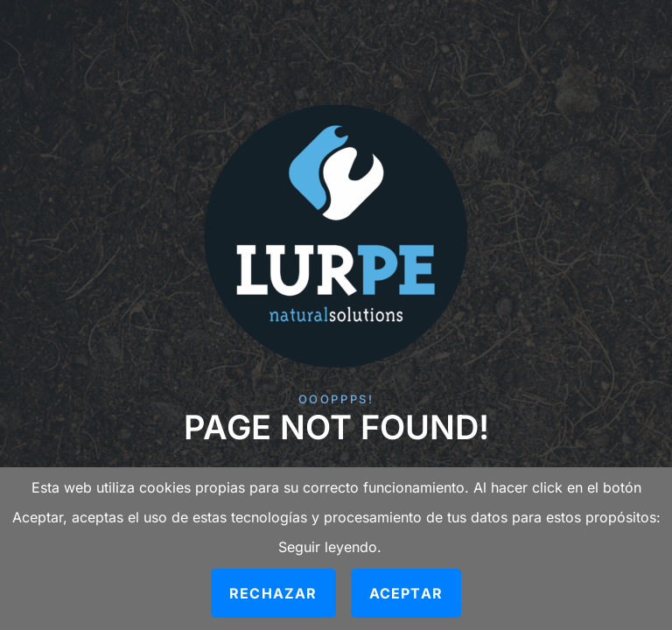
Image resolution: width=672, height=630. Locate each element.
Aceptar (406, 593)
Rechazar (273, 593)
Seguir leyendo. (330, 547)
